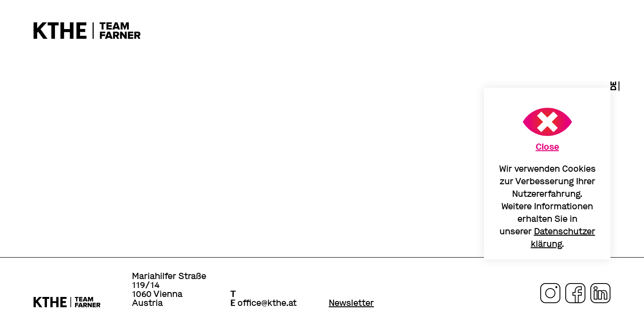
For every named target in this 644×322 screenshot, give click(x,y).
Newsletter (351, 303)
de (613, 86)
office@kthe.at (267, 303)
